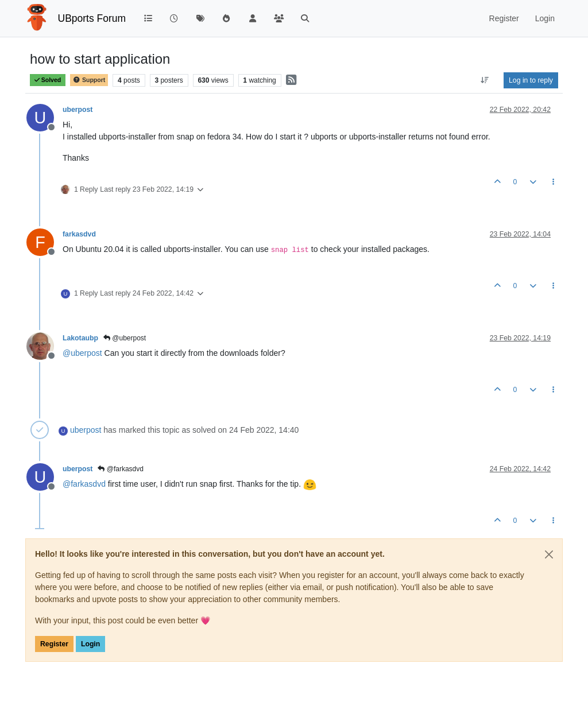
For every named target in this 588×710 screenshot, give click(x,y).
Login (90, 644)
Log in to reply (531, 80)
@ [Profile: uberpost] (82, 353)
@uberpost (125, 338)
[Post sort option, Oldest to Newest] (485, 80)
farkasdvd (79, 234)
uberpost (78, 110)
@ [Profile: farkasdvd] (84, 484)
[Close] (549, 554)
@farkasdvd (121, 469)
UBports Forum (92, 18)
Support (89, 80)
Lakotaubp (80, 338)
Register (54, 644)
